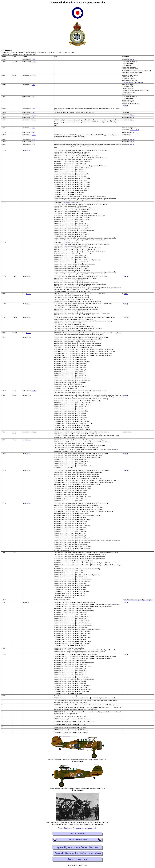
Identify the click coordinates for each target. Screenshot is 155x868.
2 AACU (127, 317)
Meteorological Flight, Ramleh (133, 82)
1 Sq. (28, 602)
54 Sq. (34, 62)
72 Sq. (34, 139)
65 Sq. (34, 120)
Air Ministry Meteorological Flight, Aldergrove (138, 600)
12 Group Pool (134, 130)
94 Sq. (126, 106)
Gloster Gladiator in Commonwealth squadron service (77, 828)
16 (64, 202)
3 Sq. (33, 59)
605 (67, 202)
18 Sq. (126, 294)
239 (72, 202)
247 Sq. (127, 276)
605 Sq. (132, 59)
